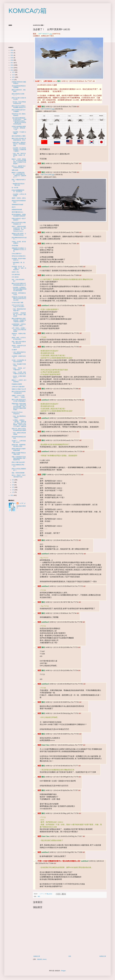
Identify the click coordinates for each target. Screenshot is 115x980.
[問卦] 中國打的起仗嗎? (18, 462)
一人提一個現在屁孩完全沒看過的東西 (19, 353)
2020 (12, 58)
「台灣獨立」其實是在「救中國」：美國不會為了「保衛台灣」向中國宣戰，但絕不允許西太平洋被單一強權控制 (19, 423)
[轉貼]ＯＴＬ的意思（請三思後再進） (19, 381)
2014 (12, 70)
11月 (14, 75)
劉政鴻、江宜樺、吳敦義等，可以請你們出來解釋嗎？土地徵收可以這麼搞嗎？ (19, 161)
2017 (12, 63)
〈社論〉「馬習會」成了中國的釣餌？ (19, 369)
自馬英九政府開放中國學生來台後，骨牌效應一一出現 (19, 128)
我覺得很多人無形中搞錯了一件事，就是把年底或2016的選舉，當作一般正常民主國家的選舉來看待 (19, 407)
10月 (14, 77)
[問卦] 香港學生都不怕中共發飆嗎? (19, 111)
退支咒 (14, 207)
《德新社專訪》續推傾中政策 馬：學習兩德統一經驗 (19, 144)
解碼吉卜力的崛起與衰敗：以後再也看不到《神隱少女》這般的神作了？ (19, 175)
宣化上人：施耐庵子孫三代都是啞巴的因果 (19, 167)
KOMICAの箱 (28, 11)
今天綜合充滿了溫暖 (17, 303)
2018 (12, 60)
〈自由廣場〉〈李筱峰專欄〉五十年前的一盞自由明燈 (19, 315)
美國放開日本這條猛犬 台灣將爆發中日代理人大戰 (19, 250)
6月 (13, 485)
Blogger (63, 971)
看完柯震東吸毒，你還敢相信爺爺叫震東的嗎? (19, 215)
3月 (13, 487)
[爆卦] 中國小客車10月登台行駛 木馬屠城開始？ (19, 400)
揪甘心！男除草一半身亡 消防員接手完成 (19, 476)
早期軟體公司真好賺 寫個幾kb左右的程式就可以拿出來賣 (19, 299)
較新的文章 (37, 956)
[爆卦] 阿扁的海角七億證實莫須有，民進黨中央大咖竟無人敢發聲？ (19, 320)
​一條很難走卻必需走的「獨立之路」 (18, 184)
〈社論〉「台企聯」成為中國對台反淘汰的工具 (19, 373)
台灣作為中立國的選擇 (18, 387)
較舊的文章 (103, 956)
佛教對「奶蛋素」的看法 (19, 198)
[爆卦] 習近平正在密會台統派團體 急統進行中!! (19, 107)
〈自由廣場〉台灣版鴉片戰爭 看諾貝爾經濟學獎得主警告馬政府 (19, 289)
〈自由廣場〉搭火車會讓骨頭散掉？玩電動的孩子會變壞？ (19, 150)
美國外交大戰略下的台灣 (19, 389)
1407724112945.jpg (47, 175)
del (94, 81)
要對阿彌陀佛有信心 (17, 212)
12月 (14, 72)
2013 (12, 495)
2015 (12, 68)
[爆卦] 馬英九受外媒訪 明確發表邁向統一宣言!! (19, 139)
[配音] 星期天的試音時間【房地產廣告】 (19, 392)
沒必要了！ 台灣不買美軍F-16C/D (19, 442)
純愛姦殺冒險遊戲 (17, 210)
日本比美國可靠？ (17, 254)
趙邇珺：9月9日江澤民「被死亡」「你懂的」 (19, 396)
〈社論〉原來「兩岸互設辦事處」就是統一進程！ (19, 155)
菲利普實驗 (15, 246)
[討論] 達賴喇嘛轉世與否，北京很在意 (18, 191)
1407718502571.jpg (45, 34)
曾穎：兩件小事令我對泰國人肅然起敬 (19, 342)
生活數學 (14, 350)
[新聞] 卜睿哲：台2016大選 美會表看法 (19, 338)
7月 (13, 482)
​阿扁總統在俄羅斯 (17, 384)
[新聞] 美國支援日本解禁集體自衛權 (19, 449)
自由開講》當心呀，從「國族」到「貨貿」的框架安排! (19, 268)
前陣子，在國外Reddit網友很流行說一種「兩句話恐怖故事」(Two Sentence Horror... (19, 229)
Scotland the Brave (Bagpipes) (17, 413)
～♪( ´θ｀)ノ (22, 503)
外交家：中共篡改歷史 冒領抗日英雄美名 (19, 361)
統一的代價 (15, 188)
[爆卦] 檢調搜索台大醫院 (19, 136)
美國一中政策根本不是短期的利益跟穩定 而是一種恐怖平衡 (19, 458)
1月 (13, 492)
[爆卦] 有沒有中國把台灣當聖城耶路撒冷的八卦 (19, 284)
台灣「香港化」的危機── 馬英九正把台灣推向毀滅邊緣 (19, 330)
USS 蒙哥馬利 (16, 275)
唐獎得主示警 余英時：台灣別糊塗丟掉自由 (19, 234)
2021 (12, 55)
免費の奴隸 (15, 170)
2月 (13, 490)
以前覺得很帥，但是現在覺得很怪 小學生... (19, 325)
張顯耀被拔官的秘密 (17, 205)
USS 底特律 (15, 277)
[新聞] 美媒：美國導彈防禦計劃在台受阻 (19, 445)
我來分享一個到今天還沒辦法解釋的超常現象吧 (19, 429)
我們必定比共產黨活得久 (19, 256)
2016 (12, 65)
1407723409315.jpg (47, 109)
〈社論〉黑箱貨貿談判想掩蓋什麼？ (19, 310)
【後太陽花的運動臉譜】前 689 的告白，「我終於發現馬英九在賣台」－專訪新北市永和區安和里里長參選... (19, 121)
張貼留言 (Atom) (42, 959)
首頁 (70, 956)
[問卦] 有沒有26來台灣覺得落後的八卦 (19, 223)
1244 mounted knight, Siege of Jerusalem (18, 306)
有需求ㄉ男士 (16, 272)
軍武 (39, 896)
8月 (13, 480)
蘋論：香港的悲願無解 (18, 473)
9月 (13, 80)
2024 (12, 50)
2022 (12, 53)
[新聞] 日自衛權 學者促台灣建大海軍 (19, 454)
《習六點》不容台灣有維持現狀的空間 (19, 103)
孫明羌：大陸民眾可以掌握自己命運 (19, 346)
